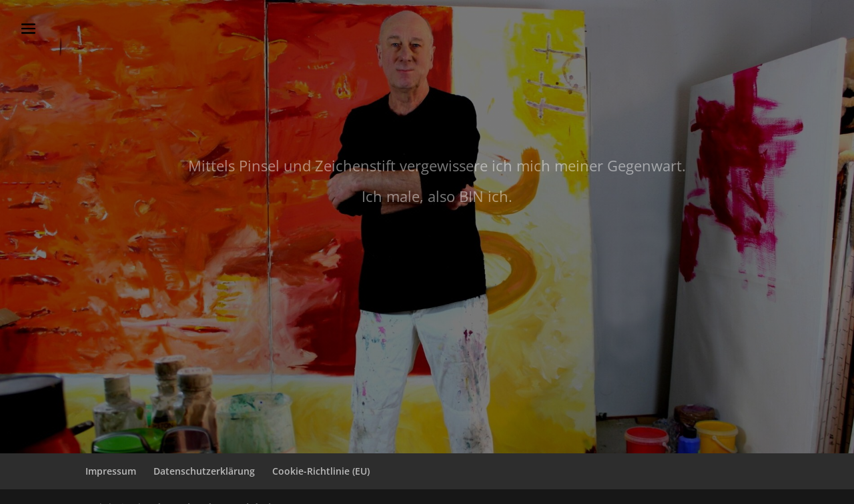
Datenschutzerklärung (204, 471)
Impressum (111, 471)
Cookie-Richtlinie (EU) (321, 471)
